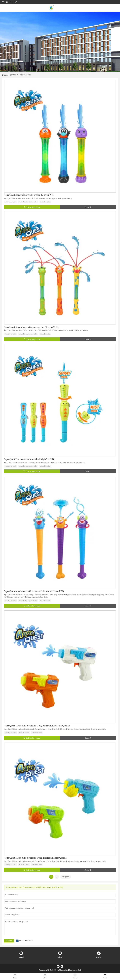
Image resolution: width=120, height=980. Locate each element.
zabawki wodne (45, 202)
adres (60, 957)
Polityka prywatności (26, 941)
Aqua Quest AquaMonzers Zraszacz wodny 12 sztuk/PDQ (31, 327)
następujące (66, 877)
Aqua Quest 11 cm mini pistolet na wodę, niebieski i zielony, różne (35, 858)
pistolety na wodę (10, 202)
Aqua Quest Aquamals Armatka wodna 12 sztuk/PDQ (29, 195)
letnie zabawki (37, 733)
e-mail (21, 957)
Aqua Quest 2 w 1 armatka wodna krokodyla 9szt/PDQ (30, 459)
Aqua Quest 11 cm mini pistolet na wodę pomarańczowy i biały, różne (37, 726)
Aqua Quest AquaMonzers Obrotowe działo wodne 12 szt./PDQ (34, 591)
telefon (99, 957)
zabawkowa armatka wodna (28, 202)
